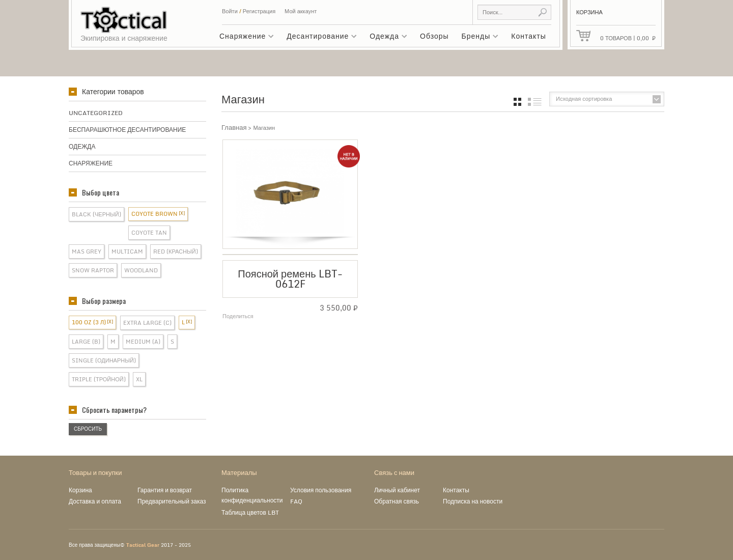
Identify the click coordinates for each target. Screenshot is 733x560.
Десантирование (319, 37)
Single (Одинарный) (104, 360)
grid (517, 102)
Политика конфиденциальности (252, 495)
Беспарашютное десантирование (127, 130)
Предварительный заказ (172, 501)
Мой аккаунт (301, 11)
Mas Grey (87, 251)
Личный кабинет (397, 490)
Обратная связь (397, 501)
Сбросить (88, 429)
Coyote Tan (149, 233)
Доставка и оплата (95, 501)
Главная (234, 127)
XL (139, 379)
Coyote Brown (154, 214)
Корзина (80, 490)
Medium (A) (143, 342)
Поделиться (238, 316)
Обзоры (434, 36)
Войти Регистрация (249, 11)
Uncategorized (96, 113)
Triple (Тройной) (99, 379)
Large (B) (86, 342)
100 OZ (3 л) (89, 322)
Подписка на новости (473, 501)
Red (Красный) (176, 251)
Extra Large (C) (147, 323)
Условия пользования (321, 490)
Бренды (478, 37)
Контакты (528, 36)
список (535, 102)
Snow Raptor (93, 270)
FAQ (296, 501)
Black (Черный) (96, 214)
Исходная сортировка (584, 99)
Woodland (141, 270)
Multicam (127, 251)
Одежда (386, 37)
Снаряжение (244, 37)
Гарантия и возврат (165, 490)
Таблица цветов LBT (250, 512)
